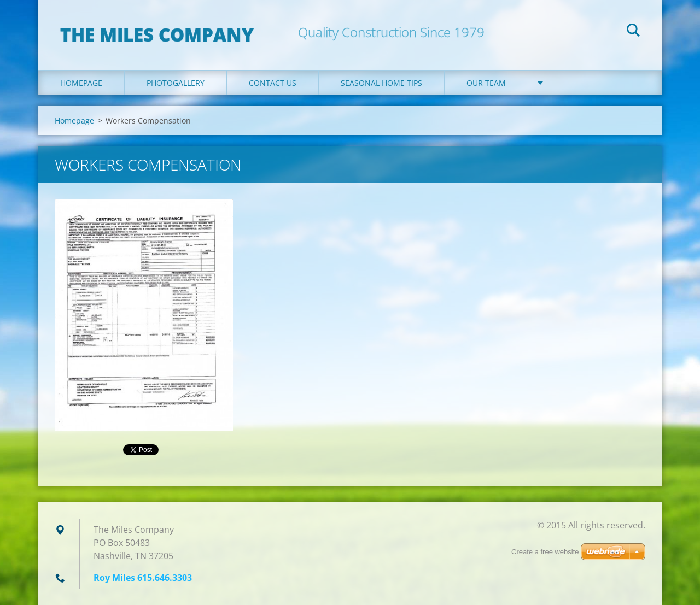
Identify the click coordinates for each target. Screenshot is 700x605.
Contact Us (273, 83)
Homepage (81, 83)
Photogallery (176, 83)
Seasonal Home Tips (381, 83)
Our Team (486, 83)
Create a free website (545, 552)
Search (633, 32)
